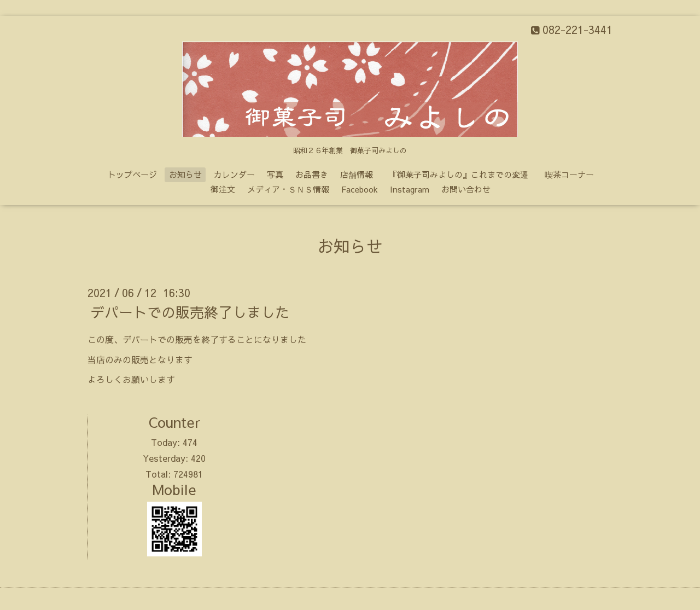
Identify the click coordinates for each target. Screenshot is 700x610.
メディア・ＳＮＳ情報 (288, 189)
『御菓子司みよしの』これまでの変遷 (463, 174)
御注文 (223, 189)
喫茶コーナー (569, 174)
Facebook (360, 189)
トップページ (132, 174)
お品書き (312, 174)
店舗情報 (357, 174)
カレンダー (234, 174)
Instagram (410, 189)
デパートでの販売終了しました (190, 312)
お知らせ (185, 174)
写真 (275, 174)
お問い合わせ (466, 189)
